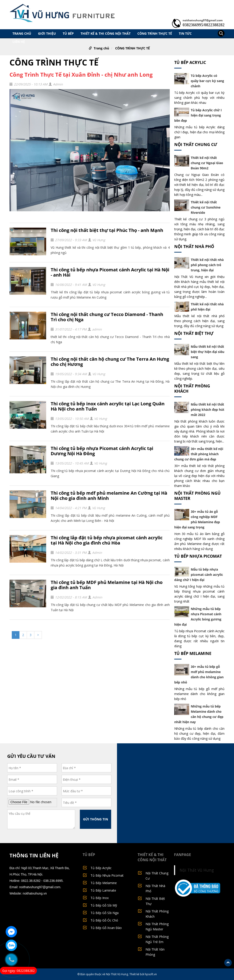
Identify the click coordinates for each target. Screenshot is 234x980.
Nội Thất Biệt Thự (194, 333)
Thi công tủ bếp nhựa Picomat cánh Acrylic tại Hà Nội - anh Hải (110, 272)
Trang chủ (22, 33)
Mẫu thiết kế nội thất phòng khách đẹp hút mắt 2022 (208, 410)
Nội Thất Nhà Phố (194, 246)
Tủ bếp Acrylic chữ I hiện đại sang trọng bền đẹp (198, 115)
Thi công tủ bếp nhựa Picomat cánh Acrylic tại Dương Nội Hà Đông (102, 451)
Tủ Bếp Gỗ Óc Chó (104, 920)
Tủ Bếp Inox (100, 898)
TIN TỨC (185, 33)
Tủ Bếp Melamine (193, 653)
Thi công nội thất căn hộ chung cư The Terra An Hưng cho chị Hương (110, 362)
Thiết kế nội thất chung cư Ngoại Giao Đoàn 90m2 (207, 163)
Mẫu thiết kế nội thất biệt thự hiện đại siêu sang (208, 352)
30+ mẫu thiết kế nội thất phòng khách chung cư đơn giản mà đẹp (199, 454)
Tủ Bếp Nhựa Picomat (198, 556)
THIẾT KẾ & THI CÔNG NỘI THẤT (106, 33)
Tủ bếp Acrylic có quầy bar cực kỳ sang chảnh (207, 81)
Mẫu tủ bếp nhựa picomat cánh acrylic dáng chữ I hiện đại (199, 575)
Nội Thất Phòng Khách (192, 388)
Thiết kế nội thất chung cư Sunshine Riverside (206, 207)
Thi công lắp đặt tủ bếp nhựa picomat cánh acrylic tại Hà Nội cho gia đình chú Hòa (107, 540)
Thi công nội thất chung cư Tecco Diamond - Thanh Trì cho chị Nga (107, 317)
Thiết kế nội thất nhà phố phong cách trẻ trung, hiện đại (207, 265)
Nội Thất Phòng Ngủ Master (197, 496)
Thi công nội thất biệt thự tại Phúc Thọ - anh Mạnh (107, 230)
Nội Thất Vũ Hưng (197, 870)
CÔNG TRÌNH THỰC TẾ (155, 33)
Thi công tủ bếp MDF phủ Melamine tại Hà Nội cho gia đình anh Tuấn (107, 585)
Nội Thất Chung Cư (196, 144)
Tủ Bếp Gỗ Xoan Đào (106, 928)
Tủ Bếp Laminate (103, 890)
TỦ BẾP (68, 33)
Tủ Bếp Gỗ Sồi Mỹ (104, 905)
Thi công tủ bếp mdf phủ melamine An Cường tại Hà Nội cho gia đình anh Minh (109, 496)
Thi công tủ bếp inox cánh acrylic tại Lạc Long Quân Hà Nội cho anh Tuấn (108, 406)
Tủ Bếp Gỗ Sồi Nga (105, 913)
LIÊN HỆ (19, 41)
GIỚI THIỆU (47, 33)
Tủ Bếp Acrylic (190, 62)
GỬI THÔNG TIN (96, 819)
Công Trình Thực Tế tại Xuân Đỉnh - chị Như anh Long (81, 74)
